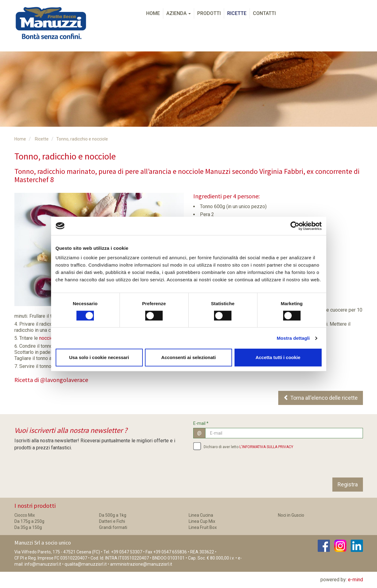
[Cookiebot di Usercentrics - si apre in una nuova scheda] (295, 226)
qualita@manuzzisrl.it (86, 564)
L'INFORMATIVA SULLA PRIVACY (266, 447)
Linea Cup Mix (202, 521)
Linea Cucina (201, 515)
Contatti (264, 13)
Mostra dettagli (293, 338)
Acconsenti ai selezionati (188, 357)
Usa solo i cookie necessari (99, 357)
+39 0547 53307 (127, 552)
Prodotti (209, 13)
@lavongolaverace (64, 380)
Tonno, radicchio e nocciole (82, 139)
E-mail (201, 423)
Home (153, 13)
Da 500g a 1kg (113, 515)
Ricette (237, 13)
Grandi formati (113, 527)
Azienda (179, 13)
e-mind (355, 580)
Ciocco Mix (25, 515)
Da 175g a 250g (29, 521)
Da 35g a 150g (28, 527)
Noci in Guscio (291, 515)
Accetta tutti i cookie (278, 357)
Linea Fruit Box (203, 527)
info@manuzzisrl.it (43, 564)
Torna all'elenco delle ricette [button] (321, 398)
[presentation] (240, 466)
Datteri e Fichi (112, 521)
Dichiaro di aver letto (243, 446)
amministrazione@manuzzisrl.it (141, 564)
